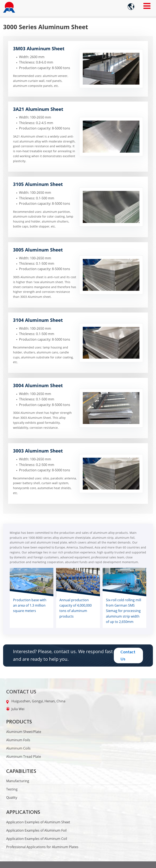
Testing (12, 789)
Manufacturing (18, 781)
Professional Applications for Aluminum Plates (42, 847)
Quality (12, 797)
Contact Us (21, 692)
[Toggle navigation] (147, 6)
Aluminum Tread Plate (24, 757)
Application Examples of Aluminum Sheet (38, 822)
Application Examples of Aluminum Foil (36, 830)
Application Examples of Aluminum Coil (37, 839)
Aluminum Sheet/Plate (24, 732)
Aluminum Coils (18, 748)
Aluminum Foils (18, 740)
